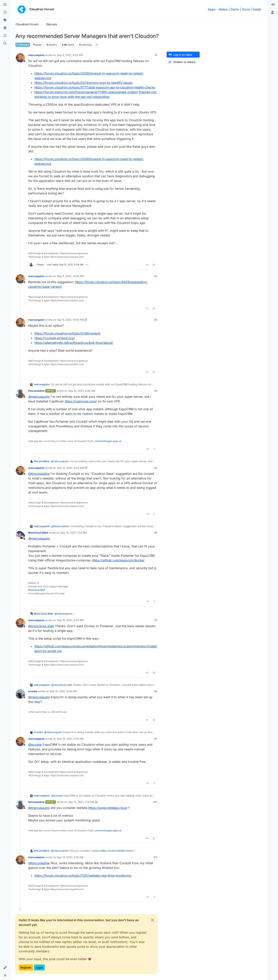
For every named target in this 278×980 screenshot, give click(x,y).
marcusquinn (36, 55)
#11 (156, 857)
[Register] (273, 12)
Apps (212, 9)
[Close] (152, 920)
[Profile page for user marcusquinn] (20, 58)
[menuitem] (273, 5)
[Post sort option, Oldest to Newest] (183, 62)
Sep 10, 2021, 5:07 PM (70, 620)
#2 (156, 276)
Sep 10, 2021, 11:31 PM (70, 739)
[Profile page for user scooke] (20, 694)
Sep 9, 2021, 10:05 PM (70, 320)
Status (223, 9)
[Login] (273, 5)
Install (257, 9)
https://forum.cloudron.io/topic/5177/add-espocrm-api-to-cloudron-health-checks (95, 87)
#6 (156, 533)
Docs (246, 9)
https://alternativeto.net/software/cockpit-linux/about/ (74, 343)
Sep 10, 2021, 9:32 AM (70, 468)
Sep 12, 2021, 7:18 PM (81, 802)
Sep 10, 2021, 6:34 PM (63, 691)
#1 (156, 55)
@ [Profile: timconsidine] (39, 474)
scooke (33, 691)
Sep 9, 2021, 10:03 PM (70, 276)
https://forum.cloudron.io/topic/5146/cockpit (67, 333)
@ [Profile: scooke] (35, 745)
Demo (235, 9)
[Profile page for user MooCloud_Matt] (20, 535)
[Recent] (5, 12)
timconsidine (36, 391)
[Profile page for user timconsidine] (20, 393)
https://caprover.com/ (81, 401)
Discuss (23, 45)
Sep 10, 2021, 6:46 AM (82, 391)
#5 (156, 468)
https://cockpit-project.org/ (55, 338)
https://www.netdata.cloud (108, 808)
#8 (156, 691)
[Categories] (5, 5)
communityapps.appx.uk (108, 441)
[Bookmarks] (5, 36)
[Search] (5, 44)
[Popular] (5, 28)
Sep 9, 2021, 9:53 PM (70, 55)
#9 (156, 739)
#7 (156, 620)
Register (26, 967)
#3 (156, 320)
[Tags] (5, 20)
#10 (155, 802)
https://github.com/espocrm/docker (118, 560)
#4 (156, 391)
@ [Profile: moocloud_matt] (41, 626)
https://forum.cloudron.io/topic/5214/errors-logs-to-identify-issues (83, 83)
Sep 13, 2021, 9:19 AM (70, 857)
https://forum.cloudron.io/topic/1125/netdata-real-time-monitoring (83, 876)
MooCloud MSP (37, 590)
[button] (5, 968)
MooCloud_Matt (38, 533)
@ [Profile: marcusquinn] (39, 397)
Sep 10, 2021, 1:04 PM (74, 533)
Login (39, 967)
